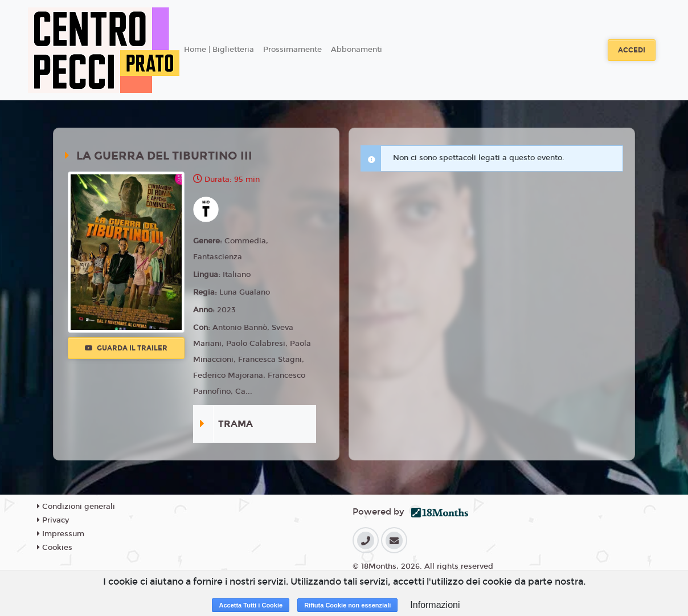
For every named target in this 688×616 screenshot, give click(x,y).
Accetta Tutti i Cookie (251, 605)
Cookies (55, 548)
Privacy (53, 520)
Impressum (61, 534)
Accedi (632, 50)
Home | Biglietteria (219, 50)
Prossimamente (292, 50)
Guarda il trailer (126, 348)
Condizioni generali (76, 507)
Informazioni (435, 605)
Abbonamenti (357, 50)
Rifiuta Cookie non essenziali (347, 605)
